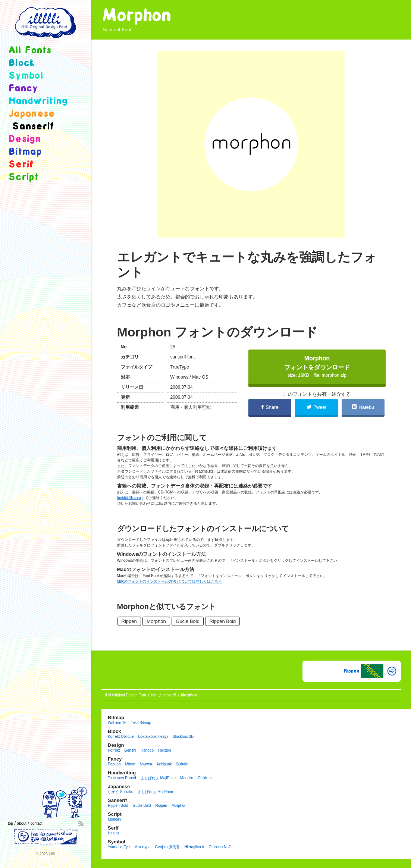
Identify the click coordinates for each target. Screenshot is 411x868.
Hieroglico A (194, 847)
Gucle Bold (188, 621)
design (25, 139)
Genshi (130, 750)
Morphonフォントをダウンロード (317, 366)
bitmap (25, 152)
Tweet (316, 407)
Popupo (114, 764)
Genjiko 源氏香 (167, 847)
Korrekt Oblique (121, 737)
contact (37, 823)
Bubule (182, 764)
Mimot (130, 764)
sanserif (112, 30)
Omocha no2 (220, 847)
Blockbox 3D (183, 737)
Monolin (187, 778)
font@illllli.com (129, 498)
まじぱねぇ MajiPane (158, 778)
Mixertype (142, 847)
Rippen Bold (222, 621)
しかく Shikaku (120, 792)
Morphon (156, 621)
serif (21, 165)
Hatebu (363, 407)
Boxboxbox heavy (153, 737)
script (24, 177)
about (22, 823)
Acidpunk (164, 764)
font (154, 695)
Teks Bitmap (141, 723)
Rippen (129, 621)
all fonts (30, 51)
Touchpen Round (122, 778)
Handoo (147, 750)
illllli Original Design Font (126, 695)
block (22, 63)
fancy (23, 89)
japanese (32, 114)
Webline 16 (117, 723)
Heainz (114, 833)
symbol (26, 76)
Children (205, 778)
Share (270, 407)
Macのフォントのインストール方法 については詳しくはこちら (170, 581)
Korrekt (114, 750)
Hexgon (164, 750)
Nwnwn (146, 764)
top (10, 823)
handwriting (38, 101)
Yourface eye (119, 847)
